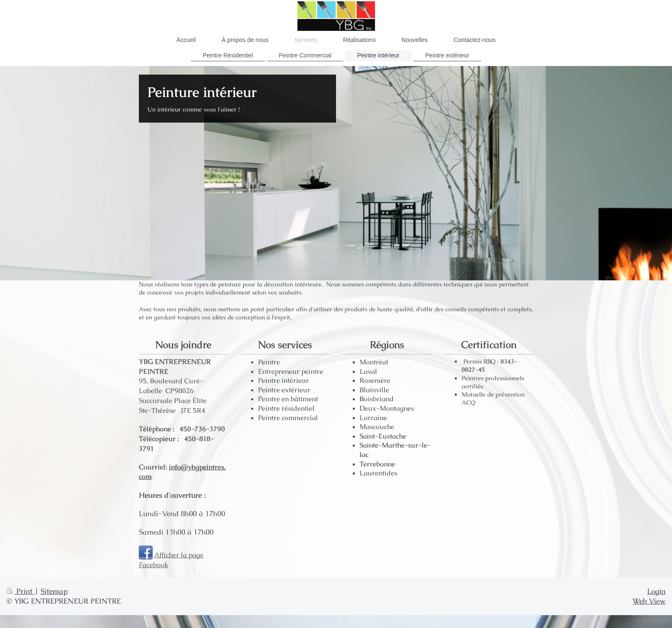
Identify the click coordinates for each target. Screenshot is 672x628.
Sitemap (54, 591)
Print (21, 591)
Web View (649, 601)
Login (656, 591)
